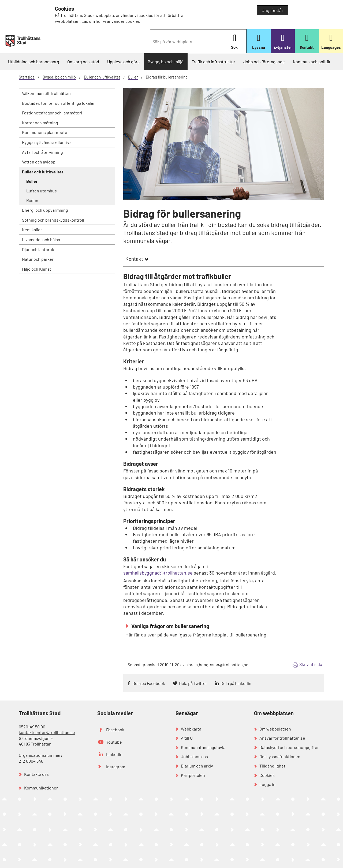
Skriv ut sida (311, 664)
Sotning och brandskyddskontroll (53, 220)
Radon (32, 200)
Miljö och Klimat (37, 269)
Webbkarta (191, 729)
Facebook (115, 730)
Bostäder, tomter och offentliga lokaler (58, 103)
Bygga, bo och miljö (166, 62)
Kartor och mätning (40, 123)
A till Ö (187, 738)
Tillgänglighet (272, 766)
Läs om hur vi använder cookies (111, 21)
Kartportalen (193, 775)
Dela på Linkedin (236, 683)
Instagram (116, 767)
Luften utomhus (42, 191)
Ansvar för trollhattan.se (282, 738)
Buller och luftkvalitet (102, 77)
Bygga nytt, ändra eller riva (47, 142)
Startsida (27, 77)
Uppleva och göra (123, 62)
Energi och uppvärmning (45, 210)
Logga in (267, 784)
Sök (234, 42)
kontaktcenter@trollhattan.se (47, 732)
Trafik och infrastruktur (213, 62)
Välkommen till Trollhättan (46, 93)
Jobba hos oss (194, 756)
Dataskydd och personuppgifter (289, 747)
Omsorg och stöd (83, 62)
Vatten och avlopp (39, 162)
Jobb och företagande (264, 62)
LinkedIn (114, 754)
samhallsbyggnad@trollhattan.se (158, 573)
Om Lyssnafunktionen (280, 756)
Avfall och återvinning (42, 152)
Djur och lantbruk (38, 249)
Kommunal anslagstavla (203, 747)
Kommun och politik (312, 62)
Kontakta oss (36, 774)
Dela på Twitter (193, 683)
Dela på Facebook (149, 683)
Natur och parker (38, 259)
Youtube (114, 742)
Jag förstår (273, 10)
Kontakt (134, 259)
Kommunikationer (41, 788)
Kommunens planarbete (45, 132)
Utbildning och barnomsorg (34, 62)
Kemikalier (32, 230)
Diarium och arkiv (197, 766)
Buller (133, 77)
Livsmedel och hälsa (41, 239)
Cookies (267, 775)
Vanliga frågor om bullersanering (170, 626)
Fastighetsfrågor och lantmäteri (52, 113)
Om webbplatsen (275, 729)
